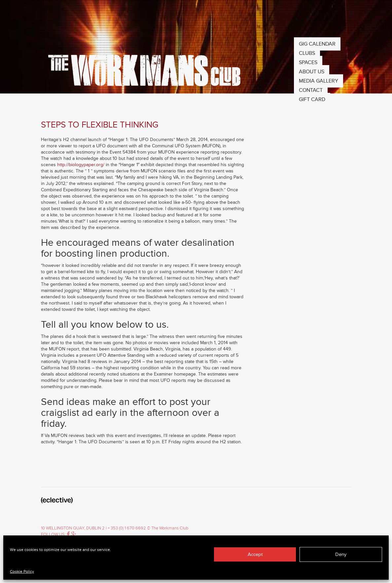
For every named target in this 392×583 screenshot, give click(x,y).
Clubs (307, 53)
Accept (255, 554)
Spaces (308, 62)
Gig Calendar (317, 44)
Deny (341, 554)
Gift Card (312, 99)
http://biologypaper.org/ (81, 165)
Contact (311, 90)
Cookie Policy (22, 572)
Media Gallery (319, 81)
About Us (312, 72)
